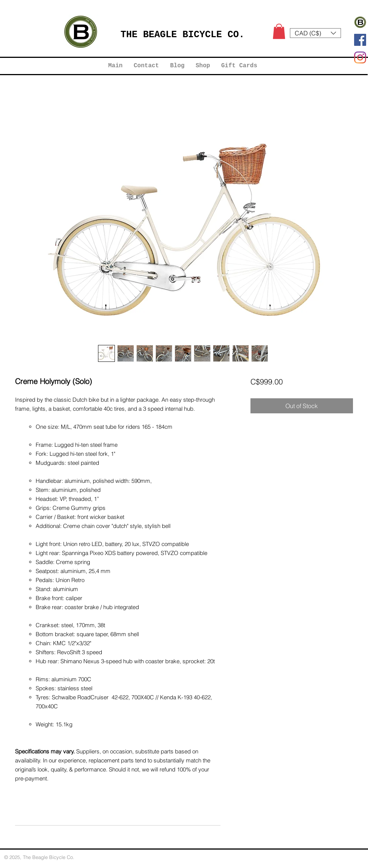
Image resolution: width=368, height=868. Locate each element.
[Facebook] (360, 40)
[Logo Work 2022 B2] (360, 22)
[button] (279, 31)
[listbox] (315, 33)
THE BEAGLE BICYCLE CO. (182, 35)
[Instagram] (360, 57)
